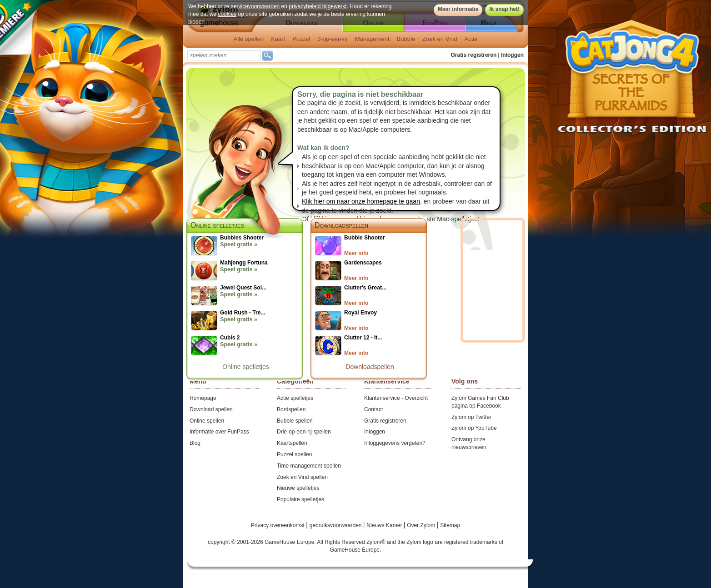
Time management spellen (309, 466)
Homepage (203, 398)
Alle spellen (249, 39)
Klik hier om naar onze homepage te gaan (361, 201)
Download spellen (211, 409)
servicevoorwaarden (255, 6)
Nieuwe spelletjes (298, 488)
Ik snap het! (504, 9)
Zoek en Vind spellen (302, 477)
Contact (373, 409)
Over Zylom (422, 525)
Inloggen (512, 55)
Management (372, 39)
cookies (227, 14)
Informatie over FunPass (219, 432)
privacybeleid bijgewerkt (318, 6)
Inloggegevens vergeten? (395, 443)
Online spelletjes (246, 367)
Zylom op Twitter (471, 417)
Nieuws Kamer (385, 525)
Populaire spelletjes (300, 499)
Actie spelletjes (295, 398)
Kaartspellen (292, 443)
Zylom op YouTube (474, 428)
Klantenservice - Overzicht (396, 398)
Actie (471, 39)
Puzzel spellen (294, 454)
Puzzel (301, 39)
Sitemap (450, 525)
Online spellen (207, 421)
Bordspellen (291, 409)
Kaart (278, 39)
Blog (195, 443)
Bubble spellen (295, 421)
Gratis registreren (474, 55)
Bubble (406, 39)
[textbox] (224, 55)
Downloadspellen (341, 225)
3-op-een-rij (332, 39)
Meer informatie (458, 9)
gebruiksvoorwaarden (336, 525)
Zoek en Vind (440, 39)
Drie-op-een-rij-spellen (304, 432)
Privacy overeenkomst (278, 525)
